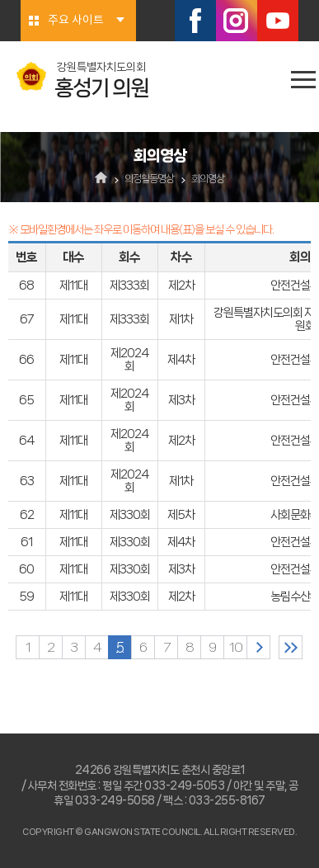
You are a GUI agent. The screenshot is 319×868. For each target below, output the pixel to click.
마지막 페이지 (291, 647)
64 (26, 441)
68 (26, 285)
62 (27, 515)
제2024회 (129, 360)
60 (26, 569)
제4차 (181, 360)
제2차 (181, 285)
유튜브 (278, 21)
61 (26, 542)
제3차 (181, 400)
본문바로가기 (0, 0)
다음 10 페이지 (258, 647)
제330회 (130, 515)
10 (236, 647)
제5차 (181, 515)
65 (26, 400)
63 (27, 481)
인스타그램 (237, 21)
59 (26, 597)
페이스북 (195, 21)
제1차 (181, 319)
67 (27, 319)
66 (26, 360)
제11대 (73, 285)
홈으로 (101, 179)
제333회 (129, 285)
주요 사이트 (76, 21)
